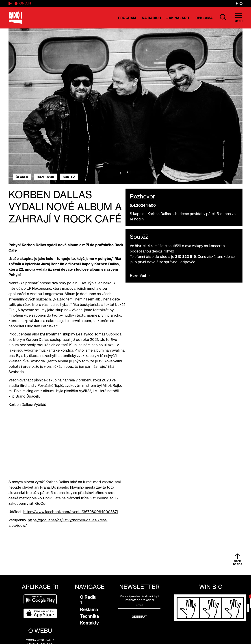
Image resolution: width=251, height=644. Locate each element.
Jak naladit (178, 18)
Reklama (204, 18)
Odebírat (140, 617)
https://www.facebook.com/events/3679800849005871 (71, 512)
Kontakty (89, 623)
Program (127, 18)
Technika (89, 616)
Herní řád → (140, 276)
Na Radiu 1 (151, 18)
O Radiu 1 (88, 600)
